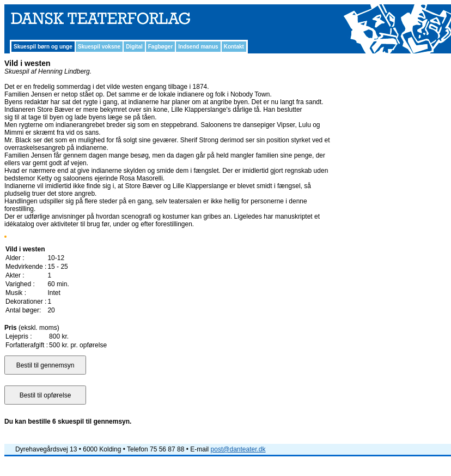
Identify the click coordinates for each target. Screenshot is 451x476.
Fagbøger (161, 47)
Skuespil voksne (99, 47)
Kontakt (234, 47)
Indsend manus (198, 47)
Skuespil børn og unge (43, 47)
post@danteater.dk (238, 449)
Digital (134, 47)
